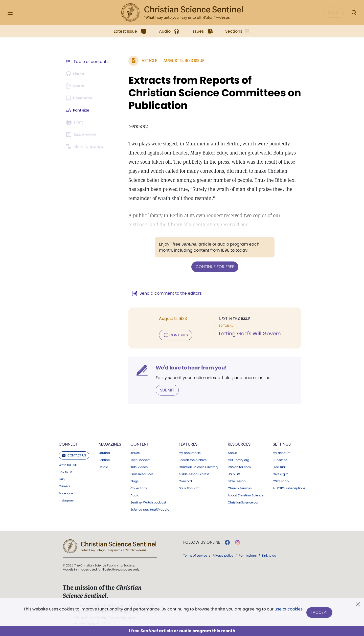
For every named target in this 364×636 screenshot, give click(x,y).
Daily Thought (189, 487)
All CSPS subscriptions (289, 487)
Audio (135, 494)
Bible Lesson (237, 480)
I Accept (320, 613)
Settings (282, 443)
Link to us (65, 471)
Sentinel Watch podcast (148, 501)
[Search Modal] (354, 13)
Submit (161, 389)
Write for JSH (68, 464)
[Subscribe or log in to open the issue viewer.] (83, 135)
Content (140, 443)
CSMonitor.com (239, 466)
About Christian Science (246, 494)
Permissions (248, 554)
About (232, 451)
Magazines (110, 443)
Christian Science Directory (199, 466)
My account (282, 451)
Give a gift (280, 473)
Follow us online (202, 541)
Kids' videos (139, 466)
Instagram (66, 499)
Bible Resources (142, 473)
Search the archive (193, 458)
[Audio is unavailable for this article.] (76, 74)
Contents (169, 334)
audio (150, 508)
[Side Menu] (10, 13)
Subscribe (280, 458)
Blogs (134, 480)
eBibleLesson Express (194, 473)
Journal (104, 451)
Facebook (66, 492)
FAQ (62, 478)
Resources (239, 443)
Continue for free (212, 266)
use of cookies (288, 611)
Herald (103, 466)
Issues (135, 451)
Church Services (240, 487)
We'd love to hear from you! (185, 367)
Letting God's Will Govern (247, 333)
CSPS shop (281, 480)
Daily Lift (234, 473)
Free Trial (279, 466)
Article (143, 61)
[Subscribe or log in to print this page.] (75, 122)
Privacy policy (223, 554)
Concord (185, 480)
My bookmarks (190, 451)
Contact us (74, 454)
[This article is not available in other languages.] (87, 147)
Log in (334, 13)
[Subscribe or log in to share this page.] (77, 86)
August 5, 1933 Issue (177, 61)
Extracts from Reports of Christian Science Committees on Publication (208, 93)
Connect (68, 443)
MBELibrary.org (238, 458)
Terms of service (195, 554)
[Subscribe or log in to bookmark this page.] (81, 98)
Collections (139, 487)
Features (188, 443)
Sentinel (105, 458)
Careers (64, 485)
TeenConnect (140, 458)
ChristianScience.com (244, 501)
